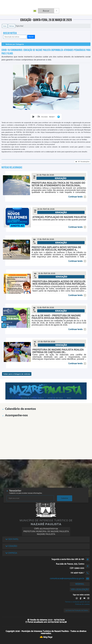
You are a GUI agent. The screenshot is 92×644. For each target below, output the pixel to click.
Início (5, 26)
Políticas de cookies (82, 604)
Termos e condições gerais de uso (77, 602)
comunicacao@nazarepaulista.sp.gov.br (67, 579)
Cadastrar (65, 498)
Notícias (12, 26)
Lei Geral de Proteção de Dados (77, 610)
